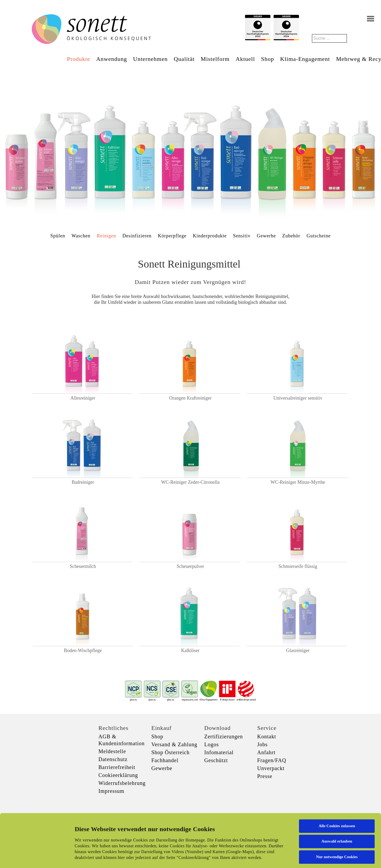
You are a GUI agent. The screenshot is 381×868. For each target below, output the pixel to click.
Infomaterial (219, 752)
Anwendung (112, 59)
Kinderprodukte (210, 236)
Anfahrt (266, 752)
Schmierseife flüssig (298, 566)
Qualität (184, 59)
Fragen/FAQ (272, 760)
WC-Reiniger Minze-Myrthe (298, 482)
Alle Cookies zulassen (337, 789)
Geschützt (216, 760)
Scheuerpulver (190, 566)
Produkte (78, 59)
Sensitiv (242, 236)
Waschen (81, 236)
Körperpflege (172, 236)
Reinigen (106, 236)
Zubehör (291, 236)
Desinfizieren (137, 236)
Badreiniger (83, 482)
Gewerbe (266, 236)
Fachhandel (165, 760)
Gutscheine (319, 236)
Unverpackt (271, 768)
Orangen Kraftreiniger (190, 398)
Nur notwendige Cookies (337, 820)
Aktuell (245, 59)
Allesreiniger (83, 398)
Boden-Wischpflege (83, 650)
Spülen (58, 236)
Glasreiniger (298, 650)
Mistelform (215, 59)
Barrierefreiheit (117, 767)
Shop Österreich (170, 752)
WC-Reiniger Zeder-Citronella (190, 482)
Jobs (262, 744)
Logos (212, 744)
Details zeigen (273, 858)
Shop (268, 59)
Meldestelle (112, 751)
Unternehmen (150, 59)
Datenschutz (113, 759)
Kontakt (267, 736)
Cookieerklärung (118, 775)
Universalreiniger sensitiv (298, 398)
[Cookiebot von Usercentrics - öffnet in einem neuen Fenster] (34, 858)
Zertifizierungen (224, 736)
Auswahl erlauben (337, 804)
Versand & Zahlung (174, 744)
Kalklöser (190, 650)
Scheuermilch (83, 566)
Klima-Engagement (305, 59)
